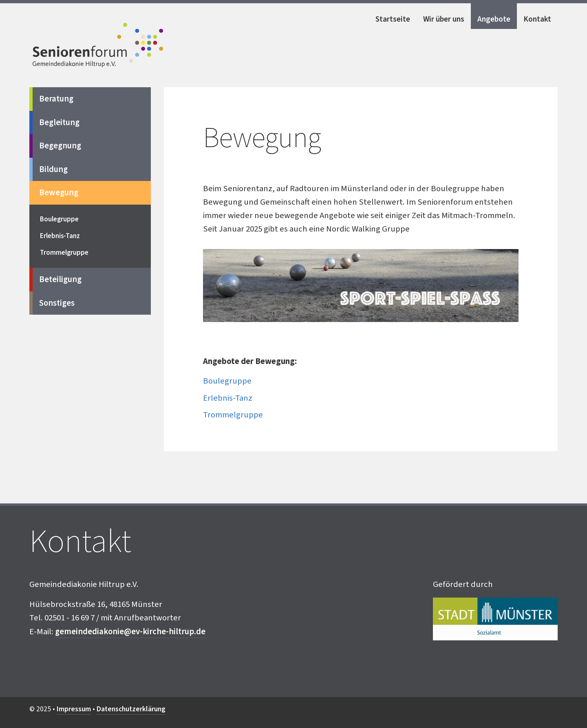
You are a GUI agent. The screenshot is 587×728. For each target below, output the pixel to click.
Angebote (494, 19)
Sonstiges (57, 303)
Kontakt (537, 19)
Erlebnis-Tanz (228, 398)
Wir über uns (444, 19)
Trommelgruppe (233, 415)
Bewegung (59, 193)
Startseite (393, 19)
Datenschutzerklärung (131, 709)
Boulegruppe (227, 381)
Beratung (56, 99)
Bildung (53, 169)
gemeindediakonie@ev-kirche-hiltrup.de (130, 632)
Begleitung (59, 122)
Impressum (74, 709)
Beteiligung (60, 279)
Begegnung (60, 146)
